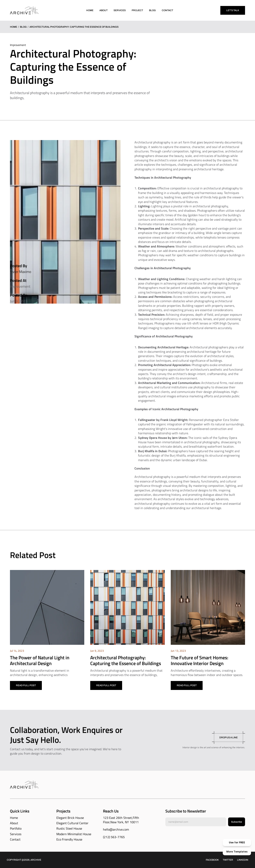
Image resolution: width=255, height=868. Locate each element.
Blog (23, 27)
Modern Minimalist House (74, 834)
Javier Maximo (21, 272)
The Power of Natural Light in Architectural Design (40, 660)
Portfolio (16, 828)
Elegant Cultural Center (72, 823)
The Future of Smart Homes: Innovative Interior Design (200, 660)
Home (14, 27)
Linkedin (243, 860)
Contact (15, 839)
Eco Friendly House (69, 839)
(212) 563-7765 (114, 837)
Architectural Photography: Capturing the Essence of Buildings (126, 660)
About (14, 823)
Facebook (212, 860)
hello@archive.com (116, 829)
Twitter (228, 860)
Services (16, 834)
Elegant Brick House (70, 818)
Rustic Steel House (69, 828)
